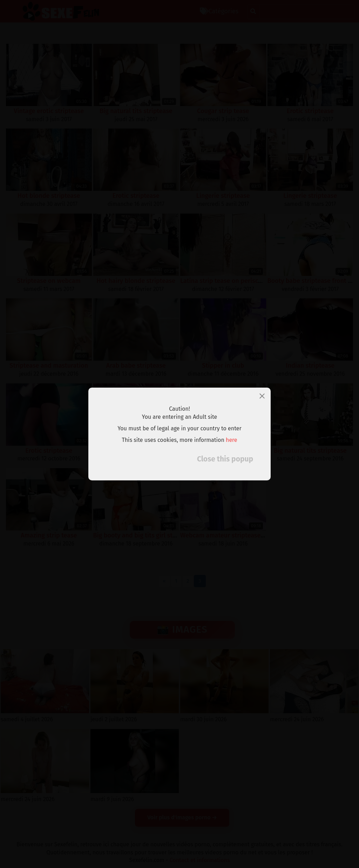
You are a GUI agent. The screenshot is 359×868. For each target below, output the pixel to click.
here (232, 440)
